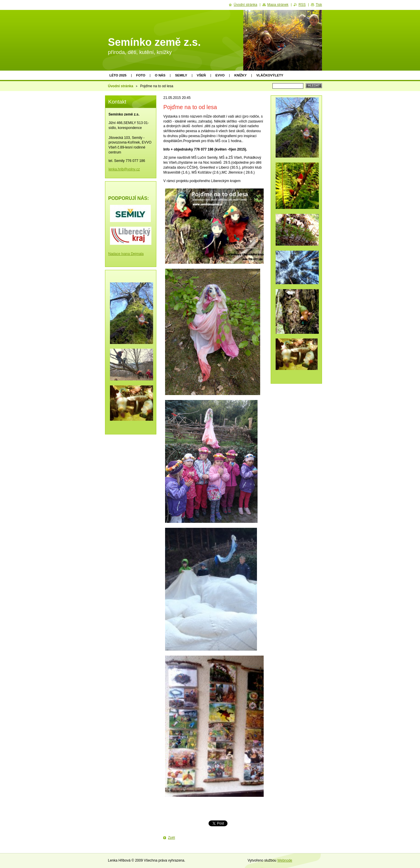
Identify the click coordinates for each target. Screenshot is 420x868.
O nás (160, 75)
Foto (141, 75)
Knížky (240, 75)
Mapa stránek (278, 5)
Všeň (201, 75)
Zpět (171, 838)
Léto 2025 (118, 75)
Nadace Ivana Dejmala (126, 254)
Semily (181, 75)
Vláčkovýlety (270, 75)
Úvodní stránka (121, 86)
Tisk (319, 5)
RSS (302, 5)
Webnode (285, 860)
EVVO (220, 75)
